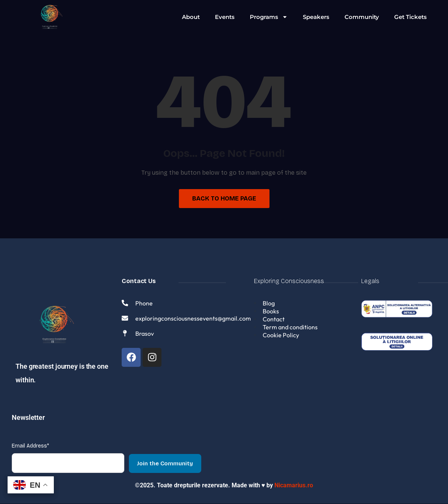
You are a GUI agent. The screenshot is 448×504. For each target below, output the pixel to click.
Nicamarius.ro (294, 486)
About (191, 17)
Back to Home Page (224, 198)
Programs (269, 17)
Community (362, 17)
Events (225, 17)
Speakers (316, 17)
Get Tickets (410, 17)
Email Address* (30, 446)
